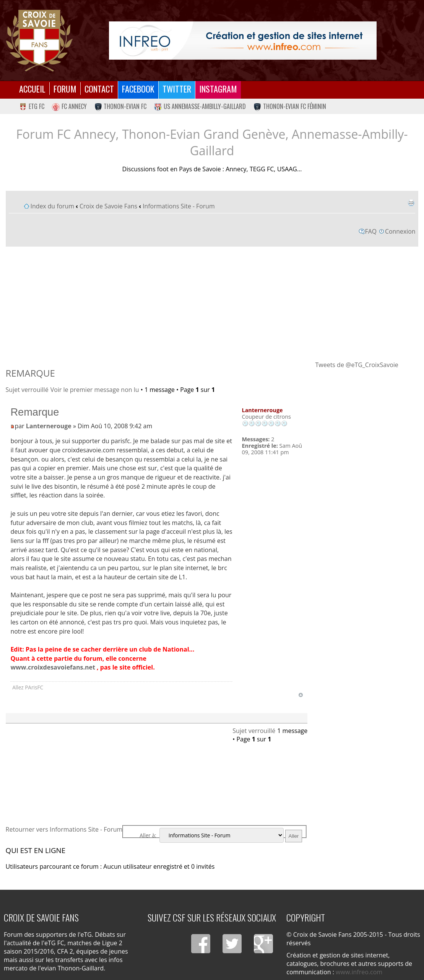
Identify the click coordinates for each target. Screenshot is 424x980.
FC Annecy (69, 106)
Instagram (218, 89)
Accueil (32, 89)
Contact (99, 89)
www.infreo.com (359, 972)
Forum (65, 89)
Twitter (177, 89)
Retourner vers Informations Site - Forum (64, 829)
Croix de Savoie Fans (108, 206)
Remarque (30, 373)
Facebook (138, 89)
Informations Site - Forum (179, 206)
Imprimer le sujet (411, 203)
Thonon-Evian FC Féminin (290, 106)
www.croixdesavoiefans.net (53, 667)
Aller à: (148, 835)
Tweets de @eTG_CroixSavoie (357, 365)
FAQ (371, 231)
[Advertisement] (212, 303)
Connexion (400, 231)
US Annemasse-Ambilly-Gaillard (200, 106)
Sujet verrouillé (27, 390)
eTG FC (32, 106)
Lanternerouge (49, 426)
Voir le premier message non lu (95, 390)
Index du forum (52, 206)
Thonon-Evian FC (121, 106)
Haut (301, 695)
